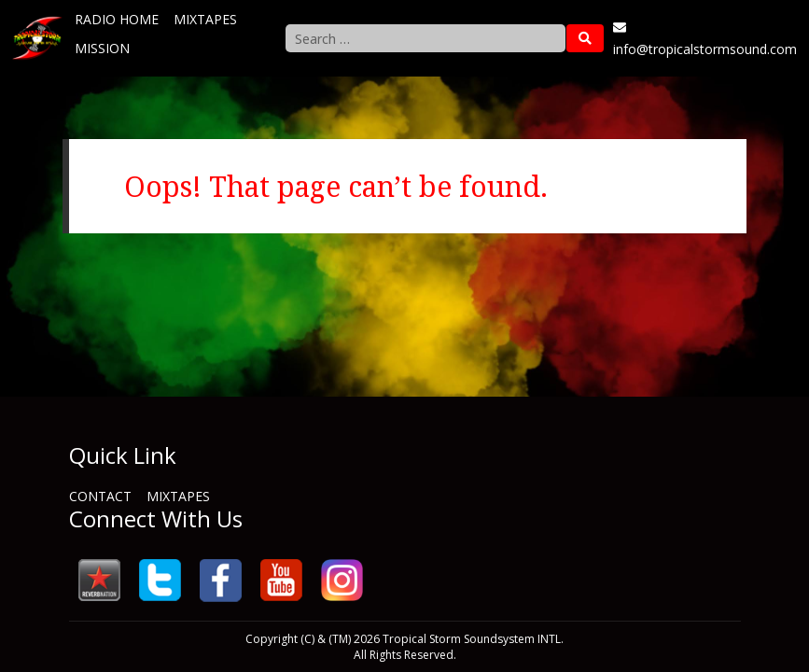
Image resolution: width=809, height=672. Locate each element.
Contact (100, 496)
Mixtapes (205, 19)
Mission (102, 48)
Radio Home (117, 19)
